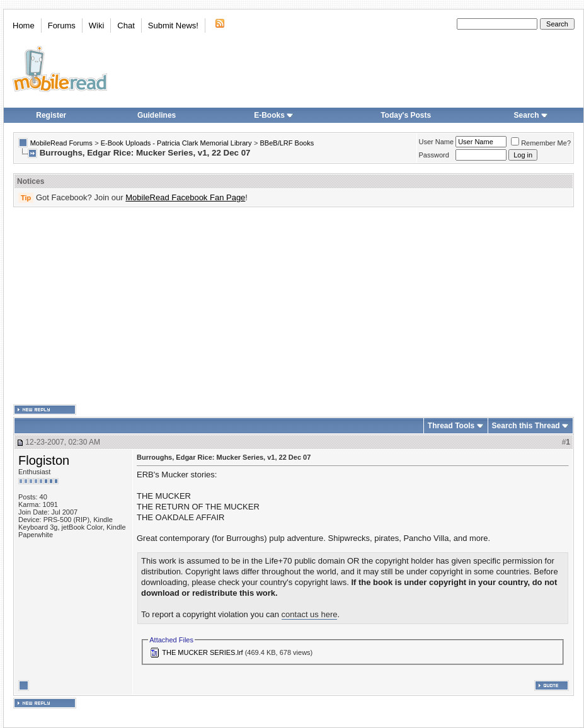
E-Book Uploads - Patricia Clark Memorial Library (176, 143)
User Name (437, 142)
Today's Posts (406, 115)
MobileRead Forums (61, 143)
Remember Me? (541, 143)
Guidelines (157, 115)
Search (531, 115)
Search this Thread (526, 426)
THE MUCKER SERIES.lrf (202, 652)
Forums (62, 26)
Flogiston (44, 460)
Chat (126, 26)
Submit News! (173, 26)
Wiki (97, 26)
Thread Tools (451, 426)
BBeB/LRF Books (287, 143)
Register (51, 115)
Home (24, 26)
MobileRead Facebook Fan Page (185, 197)
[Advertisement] (288, 306)
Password (434, 155)
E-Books (274, 115)
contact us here (310, 614)
